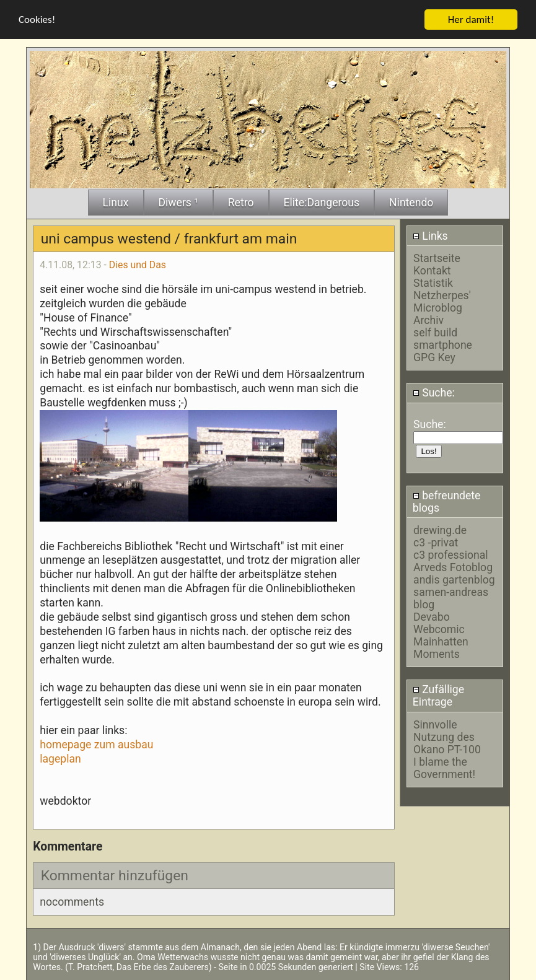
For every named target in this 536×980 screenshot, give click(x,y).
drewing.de (440, 530)
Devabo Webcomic (439, 623)
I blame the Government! (444, 768)
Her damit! (471, 19)
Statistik (433, 282)
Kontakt (432, 270)
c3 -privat (436, 542)
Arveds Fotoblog (453, 567)
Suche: (434, 393)
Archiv (428, 320)
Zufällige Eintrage (438, 696)
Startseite (437, 258)
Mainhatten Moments (441, 647)
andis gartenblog (454, 579)
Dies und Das (138, 264)
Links (430, 235)
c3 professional (450, 554)
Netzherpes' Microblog (442, 301)
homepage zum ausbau (96, 744)
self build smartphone (443, 338)
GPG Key (434, 357)
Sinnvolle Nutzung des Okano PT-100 (447, 737)
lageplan (60, 758)
